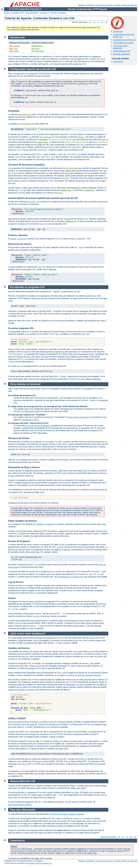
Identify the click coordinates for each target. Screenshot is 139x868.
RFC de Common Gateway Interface (69, 814)
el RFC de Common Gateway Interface (85, 675)
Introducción (118, 31)
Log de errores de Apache (39, 426)
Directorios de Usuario (20, 244)
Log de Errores (16, 582)
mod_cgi (13, 49)
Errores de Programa (19, 541)
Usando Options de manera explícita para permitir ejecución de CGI (43, 198)
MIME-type (91, 296)
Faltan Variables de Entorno (22, 521)
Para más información (121, 54)
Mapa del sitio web (130, 5)
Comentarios (118, 61)
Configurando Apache (32, 411)
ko (106, 22)
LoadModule (83, 84)
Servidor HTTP (18, 13)
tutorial (19, 239)
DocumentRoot (41, 142)
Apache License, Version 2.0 (40, 863)
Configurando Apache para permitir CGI (33, 69)
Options (35, 49)
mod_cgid (14, 51)
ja (102, 22)
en (90, 22)
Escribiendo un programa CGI (125, 40)
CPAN (77, 792)
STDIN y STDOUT (17, 719)
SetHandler (89, 190)
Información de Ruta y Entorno (24, 467)
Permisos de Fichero (30, 420)
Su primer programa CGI (21, 328)
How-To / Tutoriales (58, 13)
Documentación (32, 13)
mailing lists (91, 853)
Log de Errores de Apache (78, 417)
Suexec (12, 598)
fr (98, 22)
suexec (31, 601)
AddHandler (37, 46)
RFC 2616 (102, 531)
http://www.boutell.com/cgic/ (20, 805)
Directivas (90, 5)
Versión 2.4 (44, 13)
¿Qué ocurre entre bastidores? (120, 47)
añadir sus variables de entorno (21, 690)
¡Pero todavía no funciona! (123, 43)
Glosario (118, 5)
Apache (7, 13)
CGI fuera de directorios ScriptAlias (26, 165)
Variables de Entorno (19, 648)
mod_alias (15, 46)
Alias (81, 137)
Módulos (82, 5)
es (94, 22)
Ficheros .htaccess (18, 235)
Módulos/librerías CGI (121, 51)
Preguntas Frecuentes (104, 5)
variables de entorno (45, 524)
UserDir (65, 178)
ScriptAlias (38, 51)
